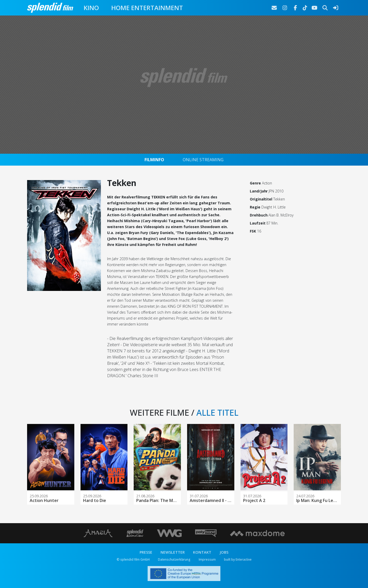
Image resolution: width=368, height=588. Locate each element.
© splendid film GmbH (133, 559)
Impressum (207, 559)
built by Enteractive (238, 559)
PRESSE (146, 552)
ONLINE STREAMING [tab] (203, 160)
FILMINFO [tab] (154, 160)
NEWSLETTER (173, 552)
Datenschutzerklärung (174, 559)
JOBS (224, 552)
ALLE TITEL (217, 412)
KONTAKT (202, 552)
